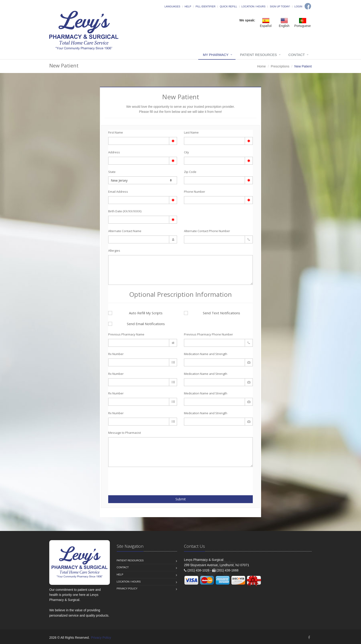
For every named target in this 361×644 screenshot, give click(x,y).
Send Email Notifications (137, 324)
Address (114, 152)
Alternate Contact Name (125, 231)
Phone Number (195, 192)
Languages (172, 6)
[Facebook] (308, 6)
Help (188, 6)
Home (261, 66)
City (186, 152)
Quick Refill (229, 6)
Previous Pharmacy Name (126, 334)
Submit (181, 499)
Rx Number (116, 354)
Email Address (118, 192)
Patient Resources (259, 55)
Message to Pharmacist (125, 433)
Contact (297, 55)
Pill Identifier (205, 6)
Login (298, 6)
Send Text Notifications (212, 313)
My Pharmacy (216, 55)
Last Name (191, 132)
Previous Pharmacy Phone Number (208, 334)
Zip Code (190, 172)
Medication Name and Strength (206, 354)
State (112, 172)
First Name (116, 132)
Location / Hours (253, 6)
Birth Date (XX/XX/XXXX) (125, 211)
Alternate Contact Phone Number (207, 231)
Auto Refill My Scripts (135, 313)
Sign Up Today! (280, 6)
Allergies (114, 251)
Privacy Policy (127, 589)
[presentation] (135, 478)
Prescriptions (280, 66)
